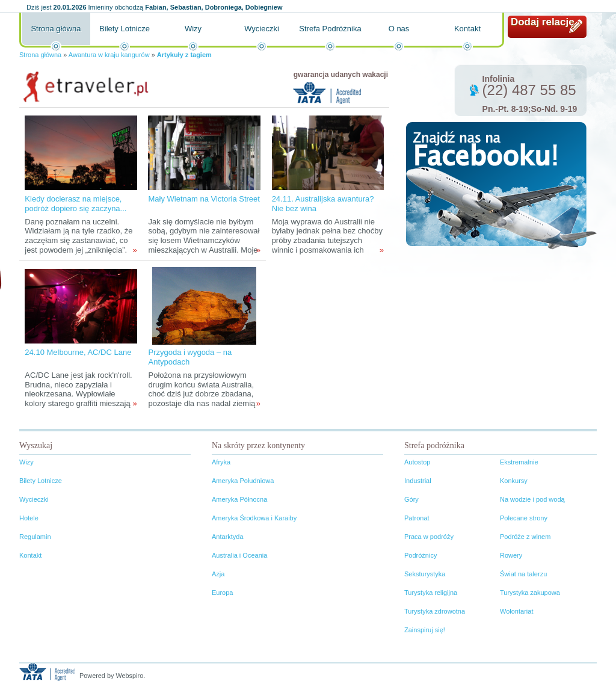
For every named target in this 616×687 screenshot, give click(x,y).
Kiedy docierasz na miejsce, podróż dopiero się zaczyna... (75, 204)
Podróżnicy (420, 555)
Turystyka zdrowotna (435, 611)
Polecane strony (524, 518)
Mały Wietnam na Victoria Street (204, 199)
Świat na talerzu (523, 574)
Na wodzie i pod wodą (532, 499)
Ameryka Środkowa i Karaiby (254, 518)
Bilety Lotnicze (125, 29)
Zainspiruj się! (425, 630)
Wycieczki (262, 29)
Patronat (417, 518)
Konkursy (514, 481)
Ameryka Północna (239, 499)
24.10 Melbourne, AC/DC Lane (78, 352)
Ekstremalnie (519, 462)
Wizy (193, 29)
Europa (222, 593)
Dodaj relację (543, 22)
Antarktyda (228, 537)
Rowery (511, 555)
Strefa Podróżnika (330, 29)
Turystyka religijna (431, 593)
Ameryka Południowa (243, 481)
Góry (411, 499)
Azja (218, 574)
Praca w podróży (429, 537)
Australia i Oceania (239, 555)
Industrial (418, 481)
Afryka (221, 462)
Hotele (29, 518)
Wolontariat (516, 611)
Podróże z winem (525, 537)
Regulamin (35, 537)
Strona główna (56, 29)
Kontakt (467, 29)
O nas (399, 29)
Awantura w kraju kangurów (109, 55)
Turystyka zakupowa (530, 593)
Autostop (417, 462)
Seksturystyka (425, 574)
